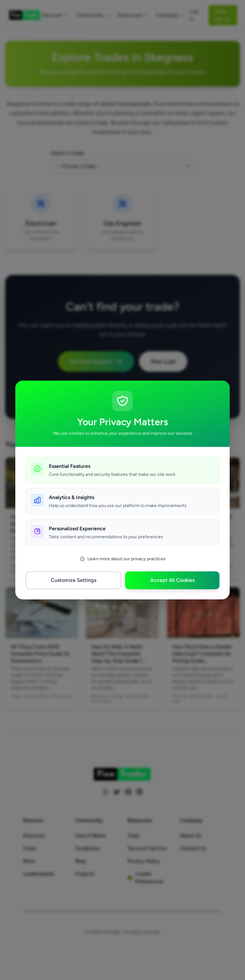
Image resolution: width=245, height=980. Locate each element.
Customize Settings (74, 580)
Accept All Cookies (172, 580)
